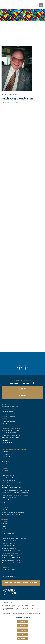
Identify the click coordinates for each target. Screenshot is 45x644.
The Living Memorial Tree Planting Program (15, 495)
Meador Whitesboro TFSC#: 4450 (12, 560)
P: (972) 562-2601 (7, 609)
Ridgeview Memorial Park (9, 433)
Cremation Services (7, 411)
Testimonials (5, 521)
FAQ (3, 473)
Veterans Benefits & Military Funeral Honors (15, 493)
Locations (5, 419)
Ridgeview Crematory (8, 421)
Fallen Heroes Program (9, 498)
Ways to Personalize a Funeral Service (13, 483)
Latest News (5, 531)
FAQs (15, 609)
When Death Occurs (8, 476)
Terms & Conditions (34, 609)
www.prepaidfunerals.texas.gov (11, 515)
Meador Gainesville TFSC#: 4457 (11, 563)
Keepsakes (5, 452)
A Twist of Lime (6, 457)
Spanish (22, 626)
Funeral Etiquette (7, 485)
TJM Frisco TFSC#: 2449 (9, 543)
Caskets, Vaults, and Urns (9, 414)
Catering (4, 502)
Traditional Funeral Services (10, 407)
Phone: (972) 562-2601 (8, 569)
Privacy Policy (22, 609)
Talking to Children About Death (11, 488)
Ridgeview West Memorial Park (11, 435)
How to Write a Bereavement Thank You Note (15, 490)
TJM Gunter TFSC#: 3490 (9, 548)
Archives (4, 424)
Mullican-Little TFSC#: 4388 (10, 556)
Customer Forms (7, 500)
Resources (5, 471)
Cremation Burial (7, 443)
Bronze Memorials (7, 464)
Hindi (22, 634)
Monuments (5, 461)
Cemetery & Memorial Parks (10, 430)
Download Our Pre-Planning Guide (21, 583)
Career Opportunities (8, 534)
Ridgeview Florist (7, 454)
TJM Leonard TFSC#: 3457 (9, 546)
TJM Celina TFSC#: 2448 (9, 541)
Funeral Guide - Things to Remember (13, 512)
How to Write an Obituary (9, 478)
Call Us (22, 389)
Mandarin (23, 630)
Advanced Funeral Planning (10, 409)
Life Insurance (6, 505)
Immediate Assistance (8, 416)
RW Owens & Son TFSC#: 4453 (11, 558)
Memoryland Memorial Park (10, 438)
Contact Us (23, 396)
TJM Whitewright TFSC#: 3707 (11, 551)
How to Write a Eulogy (8, 480)
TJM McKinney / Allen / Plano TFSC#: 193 (14, 538)
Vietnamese (23, 639)
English (22, 622)
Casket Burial (6, 440)
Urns (3, 459)
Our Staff (4, 524)
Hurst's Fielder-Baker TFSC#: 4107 (12, 553)
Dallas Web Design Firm (33, 614)
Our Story (4, 526)
